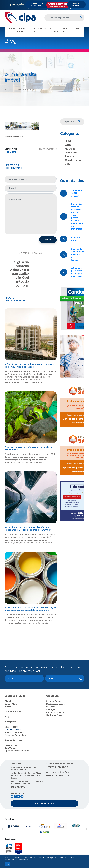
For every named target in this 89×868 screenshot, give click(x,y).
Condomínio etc (40, 30)
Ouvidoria (51, 707)
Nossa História (12, 727)
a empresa (54, 30)
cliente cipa (64, 30)
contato (76, 29)
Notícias (70, 149)
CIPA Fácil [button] (37, 5)
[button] (8, 829)
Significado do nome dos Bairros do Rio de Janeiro (78, 255)
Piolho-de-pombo (76, 239)
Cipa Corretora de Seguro (17, 751)
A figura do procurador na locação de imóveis (77, 272)
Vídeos (8, 707)
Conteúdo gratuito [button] (21, 30)
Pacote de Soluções (56, 712)
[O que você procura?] (61, 18)
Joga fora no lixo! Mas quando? (77, 193)
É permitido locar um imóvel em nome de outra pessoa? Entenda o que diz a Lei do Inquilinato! (77, 216)
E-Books (9, 701)
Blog (68, 141)
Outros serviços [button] (58, 5)
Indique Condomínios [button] (44, 803)
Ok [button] (8, 864)
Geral (68, 145)
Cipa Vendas (10, 748)
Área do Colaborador (15, 732)
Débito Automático (55, 704)
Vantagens (51, 710)
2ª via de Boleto (54, 701)
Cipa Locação (11, 745)
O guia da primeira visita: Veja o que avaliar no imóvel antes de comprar (19, 274)
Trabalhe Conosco (13, 730)
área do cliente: (17, 4)
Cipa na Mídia (11, 704)
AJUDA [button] (76, 5)
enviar (48, 240)
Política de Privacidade (15, 735)
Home (12, 29)
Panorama (72, 152)
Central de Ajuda (54, 715)
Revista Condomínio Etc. (73, 160)
